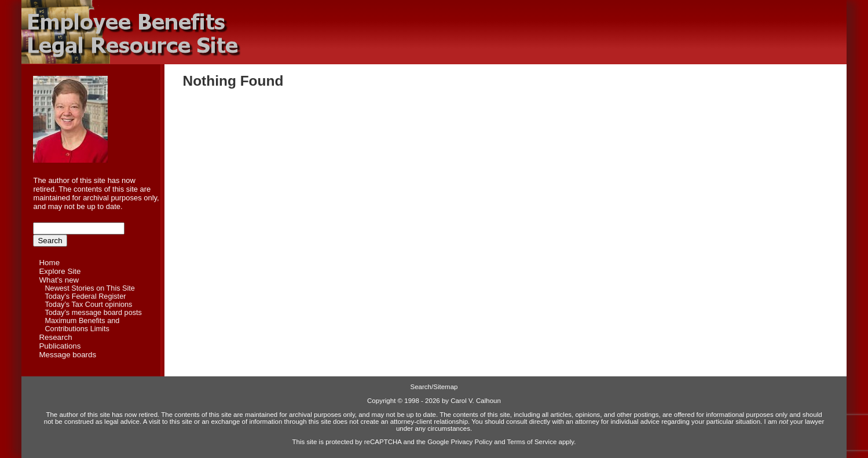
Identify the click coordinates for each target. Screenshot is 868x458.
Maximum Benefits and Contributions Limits (82, 325)
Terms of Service (532, 442)
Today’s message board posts (93, 313)
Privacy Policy (472, 442)
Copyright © (385, 401)
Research (55, 337)
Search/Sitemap (434, 387)
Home (49, 263)
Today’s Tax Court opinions (88, 305)
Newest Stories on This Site (89, 288)
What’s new (59, 280)
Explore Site (60, 271)
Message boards (67, 355)
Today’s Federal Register (85, 296)
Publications (60, 346)
